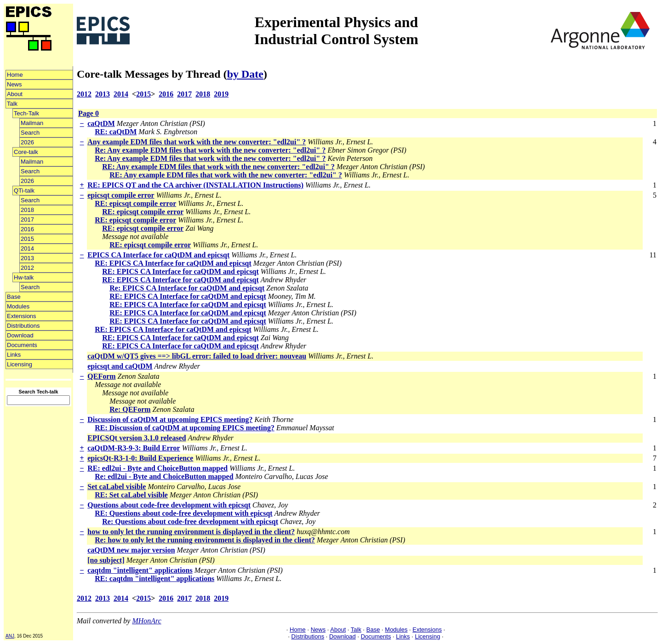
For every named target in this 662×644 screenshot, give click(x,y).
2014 (27, 248)
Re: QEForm (130, 409)
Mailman (32, 123)
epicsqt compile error (121, 195)
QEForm (101, 376)
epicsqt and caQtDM (120, 366)
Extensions (22, 316)
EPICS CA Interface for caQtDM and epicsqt (158, 255)
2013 (27, 258)
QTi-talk (24, 191)
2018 (27, 210)
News (14, 84)
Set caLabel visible (117, 487)
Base (14, 297)
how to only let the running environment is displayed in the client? (191, 532)
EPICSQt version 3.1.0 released (137, 438)
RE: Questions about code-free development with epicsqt (183, 513)
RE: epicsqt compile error (135, 203)
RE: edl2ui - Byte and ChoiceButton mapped (157, 468)
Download (20, 335)
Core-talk (26, 152)
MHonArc (146, 621)
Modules (18, 306)
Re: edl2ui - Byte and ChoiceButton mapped (164, 476)
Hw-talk (24, 277)
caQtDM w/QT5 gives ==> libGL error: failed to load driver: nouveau (197, 356)
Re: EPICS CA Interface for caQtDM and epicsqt (187, 288)
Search (30, 133)
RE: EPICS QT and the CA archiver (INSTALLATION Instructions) (195, 185)
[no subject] (106, 560)
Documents (22, 345)
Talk (12, 104)
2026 (27, 142)
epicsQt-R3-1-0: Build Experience (140, 458)
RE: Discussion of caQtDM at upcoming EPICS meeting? (185, 428)
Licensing (20, 364)
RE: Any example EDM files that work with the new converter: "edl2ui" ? (218, 167)
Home (15, 75)
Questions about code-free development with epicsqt (169, 505)
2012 (27, 268)
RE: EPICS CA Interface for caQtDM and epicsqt (173, 263)
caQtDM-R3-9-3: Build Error (134, 448)
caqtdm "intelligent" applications (140, 570)
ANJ (10, 636)
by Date (245, 74)
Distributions (23, 326)
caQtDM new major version (131, 550)
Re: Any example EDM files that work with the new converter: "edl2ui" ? (210, 150)
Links (14, 355)
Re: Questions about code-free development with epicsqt (190, 521)
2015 (27, 239)
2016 (27, 229)
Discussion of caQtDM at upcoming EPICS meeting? (170, 419)
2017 (27, 219)
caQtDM (101, 123)
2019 (221, 94)
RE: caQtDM (116, 132)
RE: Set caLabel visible (131, 495)
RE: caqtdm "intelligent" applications (154, 578)
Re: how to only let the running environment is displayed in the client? (205, 540)
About (15, 94)
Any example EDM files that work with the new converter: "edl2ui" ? (197, 142)
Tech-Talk (26, 113)
